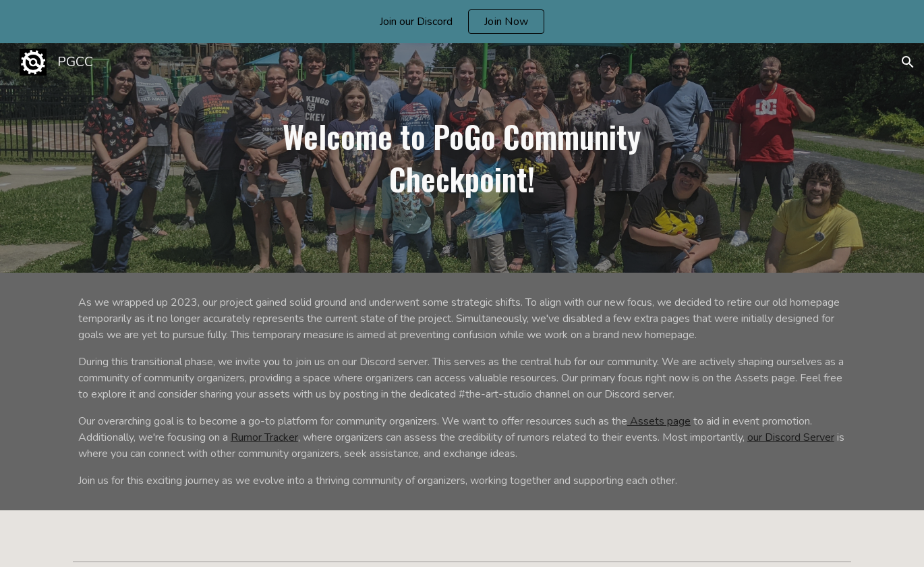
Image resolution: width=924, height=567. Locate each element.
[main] (462, 158)
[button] (908, 62)
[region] (462, 22)
